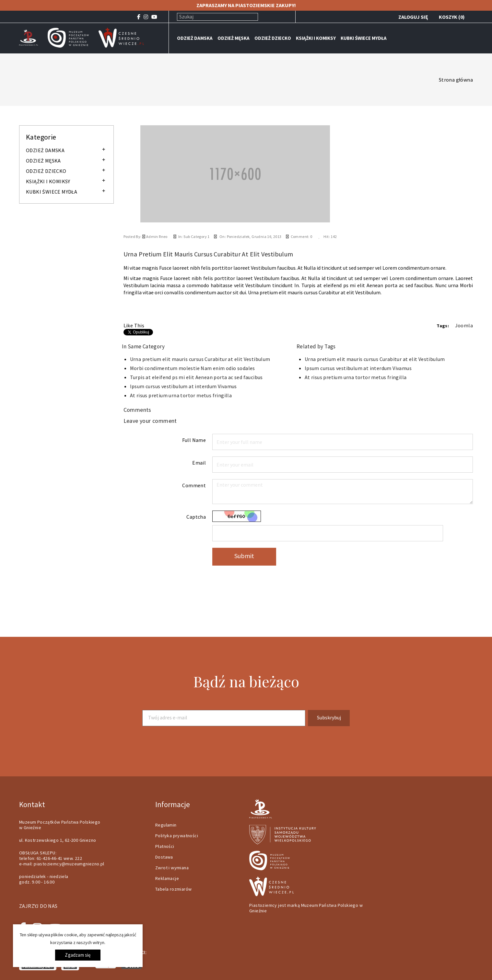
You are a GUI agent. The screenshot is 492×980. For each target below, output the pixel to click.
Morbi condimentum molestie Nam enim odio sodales (193, 368)
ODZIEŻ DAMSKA (195, 38)
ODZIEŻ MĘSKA (234, 38)
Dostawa (164, 857)
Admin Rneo (156, 237)
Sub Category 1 (197, 237)
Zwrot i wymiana (172, 868)
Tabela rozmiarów (173, 889)
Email (199, 463)
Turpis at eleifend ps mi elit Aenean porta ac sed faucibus (196, 377)
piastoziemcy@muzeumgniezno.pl (69, 864)
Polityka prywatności (177, 836)
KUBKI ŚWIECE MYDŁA (364, 38)
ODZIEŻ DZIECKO (273, 38)
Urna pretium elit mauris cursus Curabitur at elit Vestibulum (200, 359)
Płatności (165, 846)
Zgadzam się (78, 955)
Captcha (196, 517)
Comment (194, 485)
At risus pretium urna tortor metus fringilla (181, 395)
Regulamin (166, 825)
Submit (244, 556)
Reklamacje (167, 878)
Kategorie (41, 137)
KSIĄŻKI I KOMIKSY (316, 38)
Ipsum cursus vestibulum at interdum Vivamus (183, 386)
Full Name (194, 440)
